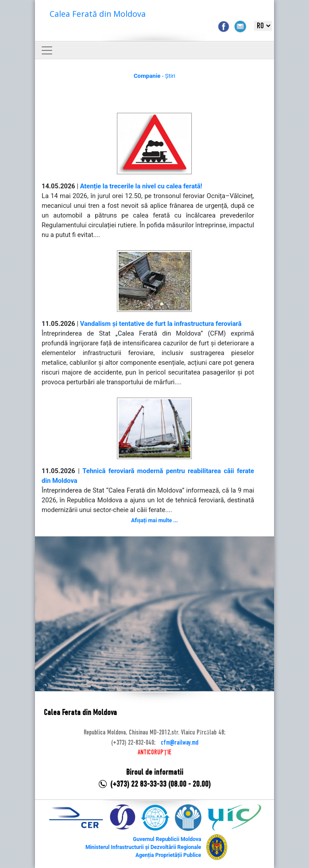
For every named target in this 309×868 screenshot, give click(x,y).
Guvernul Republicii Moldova (167, 839)
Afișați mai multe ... (154, 520)
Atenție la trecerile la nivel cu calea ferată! (141, 186)
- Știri (154, 76)
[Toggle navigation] (47, 50)
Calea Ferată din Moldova (98, 14)
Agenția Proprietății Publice (168, 855)
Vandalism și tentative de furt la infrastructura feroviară (161, 324)
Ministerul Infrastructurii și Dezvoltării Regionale (143, 847)
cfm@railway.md (180, 743)
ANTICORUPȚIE (154, 753)
